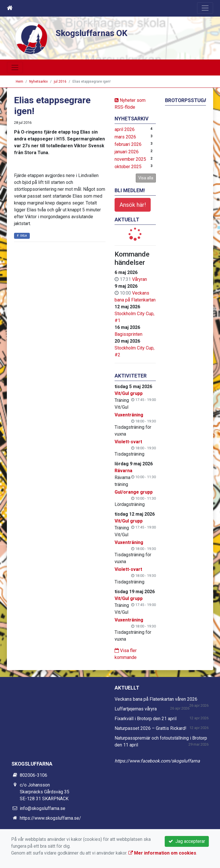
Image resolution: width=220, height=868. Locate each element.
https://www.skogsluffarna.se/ (50, 818)
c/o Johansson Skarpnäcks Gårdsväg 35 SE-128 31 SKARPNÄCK (45, 792)
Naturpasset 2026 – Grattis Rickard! (151, 728)
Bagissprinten (128, 334)
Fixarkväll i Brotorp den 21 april (146, 719)
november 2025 (130, 159)
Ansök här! (133, 205)
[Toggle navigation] (205, 8)
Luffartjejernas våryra (136, 709)
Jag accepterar (187, 841)
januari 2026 (127, 152)
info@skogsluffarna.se (43, 808)
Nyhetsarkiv (39, 82)
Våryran (140, 279)
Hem (19, 82)
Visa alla (146, 178)
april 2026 (125, 129)
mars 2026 (125, 137)
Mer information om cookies (162, 853)
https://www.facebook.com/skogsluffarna (157, 761)
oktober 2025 (128, 167)
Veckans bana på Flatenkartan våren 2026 (156, 699)
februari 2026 (128, 144)
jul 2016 (60, 82)
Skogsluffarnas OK (94, 33)
